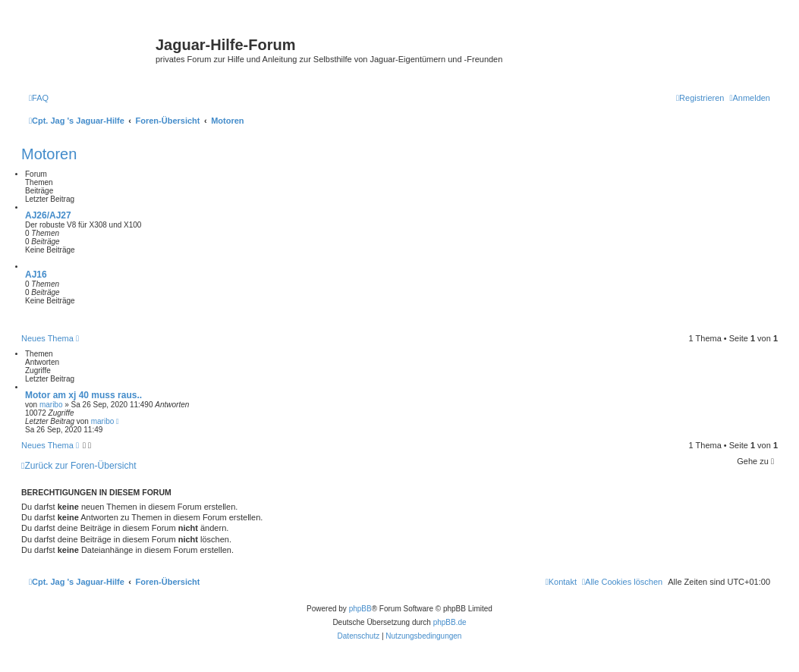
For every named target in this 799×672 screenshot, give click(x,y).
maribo (51, 405)
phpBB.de (450, 622)
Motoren (49, 154)
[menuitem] (39, 98)
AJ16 (36, 275)
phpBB (360, 609)
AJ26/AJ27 (48, 215)
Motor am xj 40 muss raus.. (83, 395)
